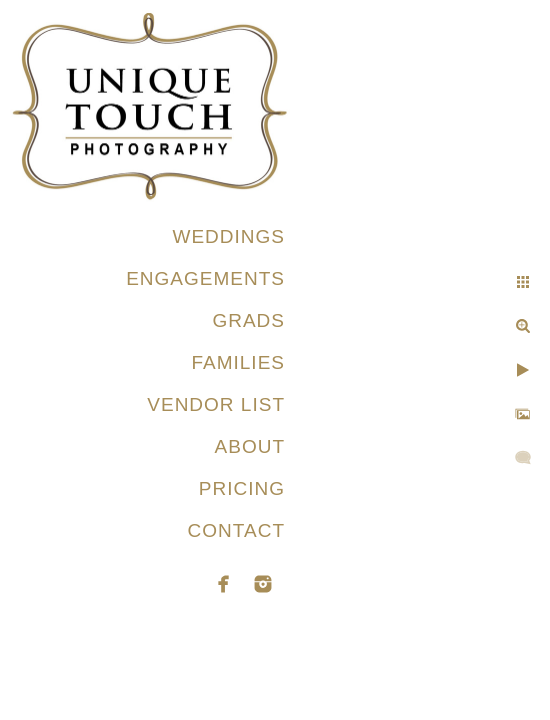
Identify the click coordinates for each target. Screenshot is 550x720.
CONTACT (236, 530)
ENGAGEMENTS (205, 278)
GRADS (248, 320)
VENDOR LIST (216, 404)
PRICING (242, 488)
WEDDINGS (229, 236)
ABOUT (250, 446)
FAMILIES (238, 362)
